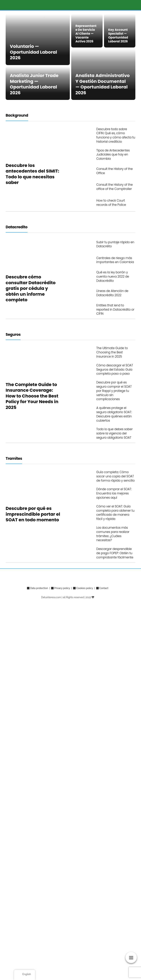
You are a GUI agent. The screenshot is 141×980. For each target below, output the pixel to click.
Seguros (13, 334)
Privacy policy (62, 588)
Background (17, 115)
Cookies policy (85, 588)
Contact (104, 588)
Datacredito (17, 227)
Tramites (14, 458)
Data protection (39, 588)
